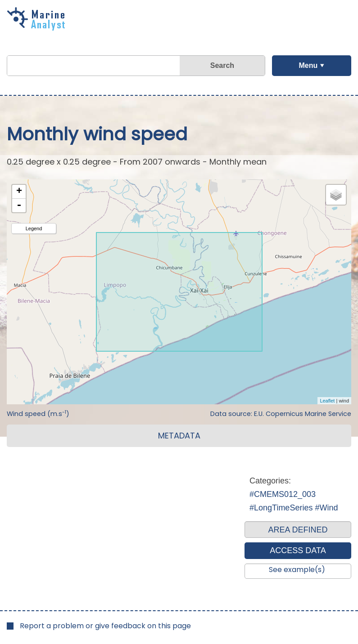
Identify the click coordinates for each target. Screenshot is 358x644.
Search (222, 65)
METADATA (179, 436)
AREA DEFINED (298, 530)
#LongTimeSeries (281, 508)
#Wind (326, 508)
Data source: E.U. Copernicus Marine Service (281, 414)
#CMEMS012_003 (283, 494)
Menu (308, 65)
